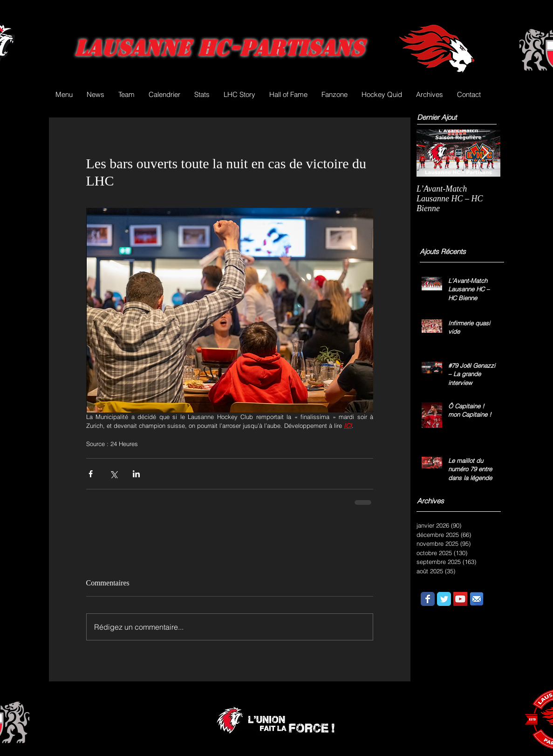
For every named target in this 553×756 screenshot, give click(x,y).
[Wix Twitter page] (444, 599)
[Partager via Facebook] (91, 474)
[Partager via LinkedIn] (136, 474)
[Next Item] (485, 153)
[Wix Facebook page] (428, 599)
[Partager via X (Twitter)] (113, 474)
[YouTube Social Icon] (460, 599)
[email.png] (477, 599)
